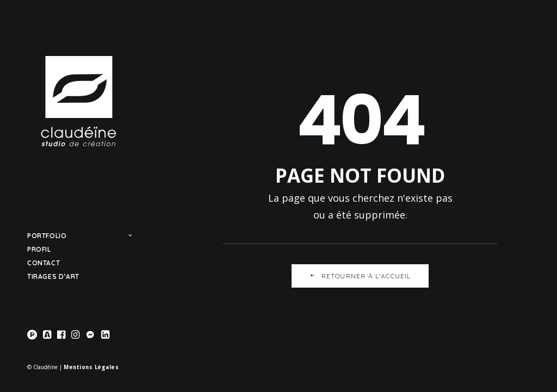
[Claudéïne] (79, 101)
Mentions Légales (91, 367)
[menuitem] (34, 335)
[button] (34, 335)
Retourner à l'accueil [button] (360, 276)
